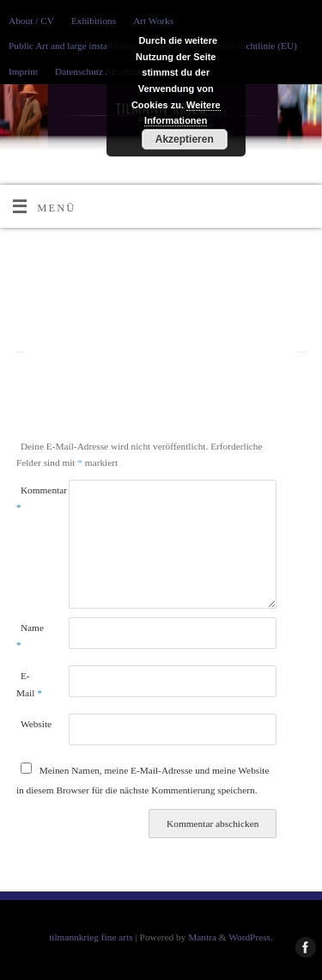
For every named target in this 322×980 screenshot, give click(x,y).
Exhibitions (94, 21)
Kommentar (29, 498)
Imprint (23, 71)
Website (31, 724)
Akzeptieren (185, 139)
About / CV (31, 21)
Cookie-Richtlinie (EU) (251, 46)
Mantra (202, 937)
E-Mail (29, 684)
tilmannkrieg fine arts (91, 937)
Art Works (153, 21)
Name (29, 636)
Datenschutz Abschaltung (104, 71)
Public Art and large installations (72, 46)
